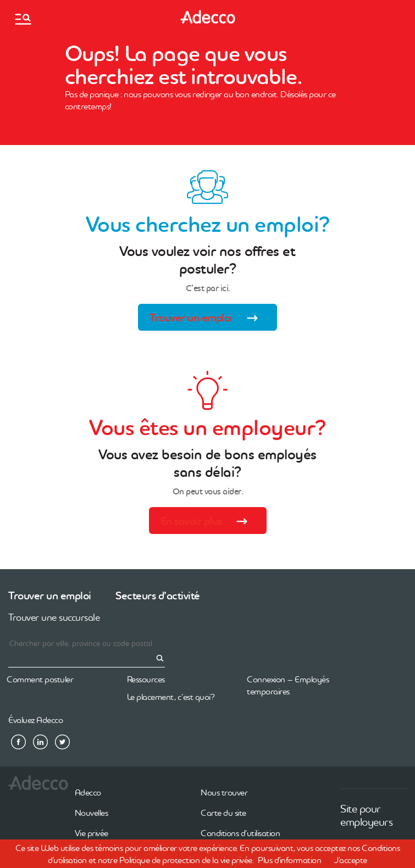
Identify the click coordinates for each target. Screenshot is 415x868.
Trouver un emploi (207, 319)
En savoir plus (208, 522)
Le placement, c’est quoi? (171, 697)
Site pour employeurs (366, 815)
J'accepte (351, 860)
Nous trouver (224, 792)
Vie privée (92, 833)
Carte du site (223, 813)
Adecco (88, 792)
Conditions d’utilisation (240, 833)
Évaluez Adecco (35, 720)
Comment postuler (40, 679)
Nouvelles (92, 813)
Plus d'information (289, 860)
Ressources (146, 679)
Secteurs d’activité (158, 596)
